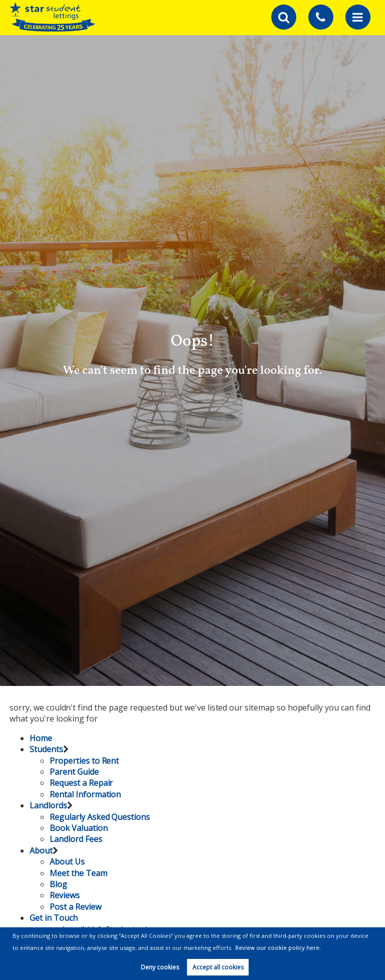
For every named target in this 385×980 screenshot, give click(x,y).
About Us (67, 862)
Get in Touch (53, 918)
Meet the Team (78, 873)
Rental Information (85, 794)
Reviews (65, 895)
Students (46, 749)
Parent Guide (74, 772)
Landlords (48, 805)
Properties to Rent (84, 761)
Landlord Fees (76, 839)
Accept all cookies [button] (218, 967)
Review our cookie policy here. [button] (278, 948)
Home (41, 738)
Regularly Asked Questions (100, 817)
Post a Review (75, 907)
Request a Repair (81, 783)
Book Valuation (78, 828)
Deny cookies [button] (160, 967)
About (41, 851)
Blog (58, 884)
